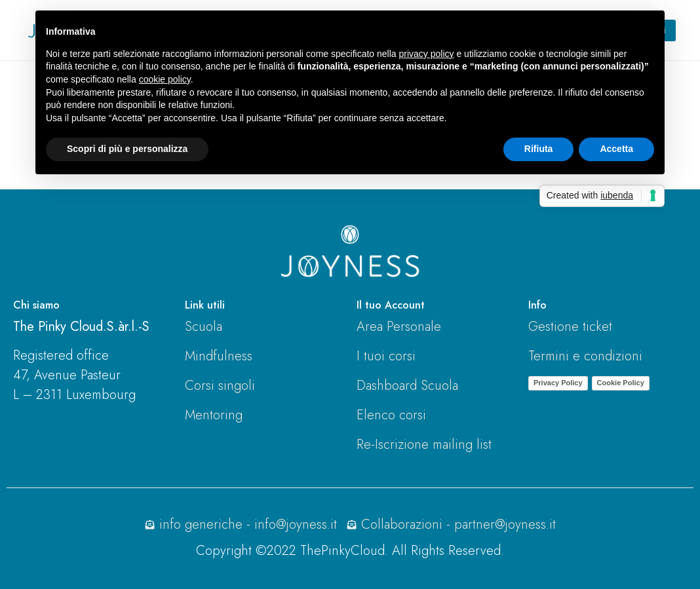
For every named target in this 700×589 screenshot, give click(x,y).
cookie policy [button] (165, 79)
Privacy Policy (558, 383)
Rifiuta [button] (539, 149)
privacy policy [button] (427, 54)
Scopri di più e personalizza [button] (127, 149)
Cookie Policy (621, 383)
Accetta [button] (616, 149)
